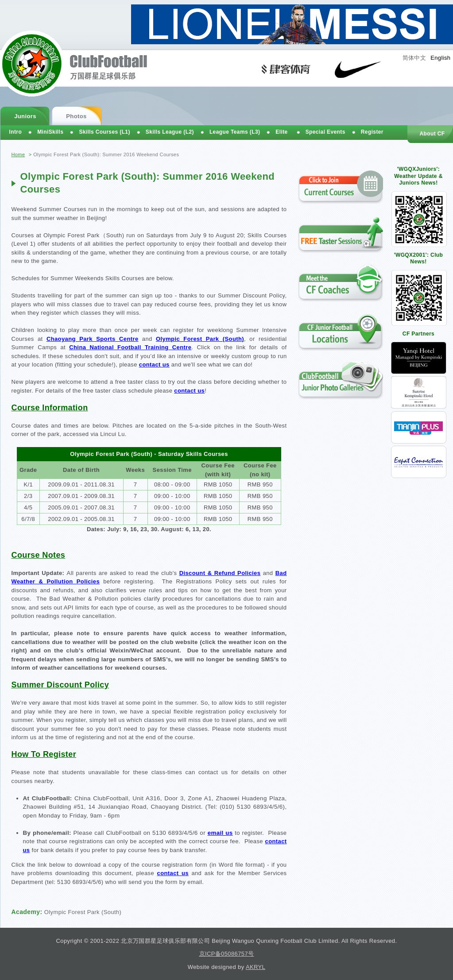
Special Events (325, 132)
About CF (432, 134)
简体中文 (414, 58)
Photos (76, 116)
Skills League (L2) (170, 132)
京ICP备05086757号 (227, 954)
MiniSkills (50, 132)
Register (372, 132)
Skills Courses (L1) (104, 132)
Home (18, 154)
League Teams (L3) (235, 132)
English (440, 58)
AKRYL (256, 967)
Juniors (25, 116)
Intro (16, 132)
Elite (281, 132)
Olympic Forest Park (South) (83, 912)
